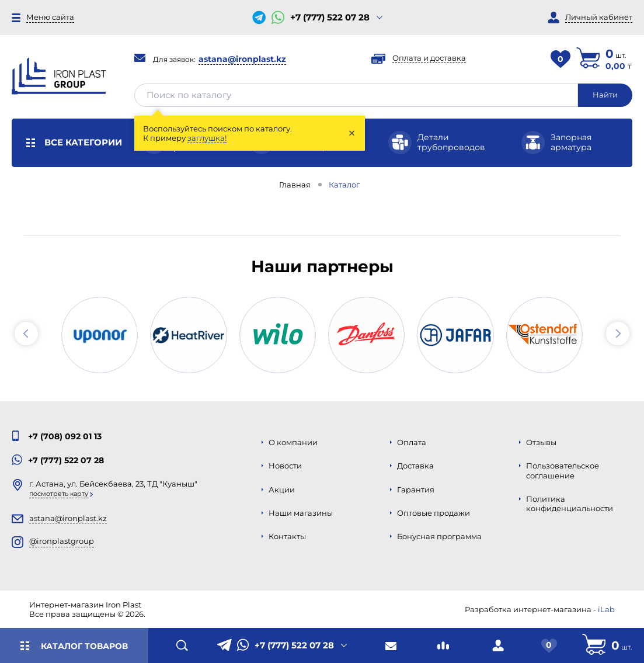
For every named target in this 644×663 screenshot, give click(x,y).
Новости (285, 466)
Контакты (287, 536)
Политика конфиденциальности (570, 504)
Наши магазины (301, 513)
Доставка (415, 466)
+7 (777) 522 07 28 (330, 18)
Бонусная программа (439, 536)
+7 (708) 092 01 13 (65, 436)
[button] (26, 334)
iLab (606, 609)
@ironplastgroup (62, 541)
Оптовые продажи (434, 513)
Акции (282, 490)
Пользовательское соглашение (563, 470)
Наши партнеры (322, 266)
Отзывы (541, 442)
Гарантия (416, 490)
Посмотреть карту (59, 494)
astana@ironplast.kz (242, 59)
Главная (295, 185)
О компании (293, 442)
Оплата (412, 442)
